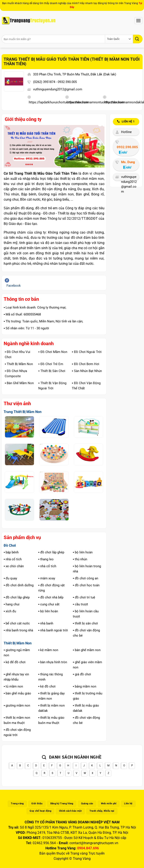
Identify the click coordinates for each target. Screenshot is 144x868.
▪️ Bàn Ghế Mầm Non (19, 383)
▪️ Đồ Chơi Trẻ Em (51, 364)
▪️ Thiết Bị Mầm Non (19, 364)
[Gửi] (138, 39)
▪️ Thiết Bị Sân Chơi (52, 371)
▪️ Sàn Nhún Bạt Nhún (87, 371)
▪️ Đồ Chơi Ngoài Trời (87, 352)
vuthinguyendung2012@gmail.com (58, 89)
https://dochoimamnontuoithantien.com (95, 102)
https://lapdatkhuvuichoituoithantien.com (58, 102)
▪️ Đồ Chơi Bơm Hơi (85, 364)
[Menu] (138, 20)
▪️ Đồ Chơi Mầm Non (53, 352)
